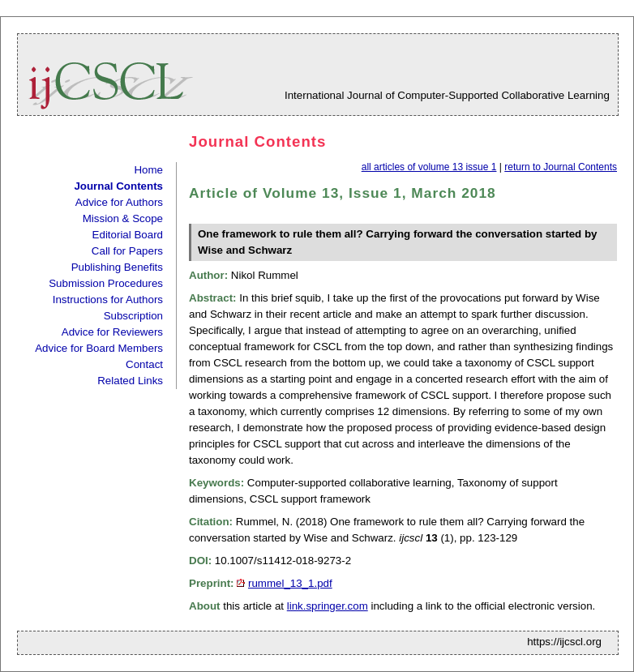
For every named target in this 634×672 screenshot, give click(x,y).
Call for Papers (127, 251)
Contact (144, 364)
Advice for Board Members (99, 348)
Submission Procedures (106, 283)
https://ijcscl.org (564, 642)
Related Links (130, 381)
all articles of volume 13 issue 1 (429, 167)
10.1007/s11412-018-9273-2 (283, 561)
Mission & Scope (123, 218)
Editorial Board (128, 235)
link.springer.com (328, 606)
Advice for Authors (119, 202)
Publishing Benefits (117, 267)
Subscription (133, 316)
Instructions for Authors (108, 300)
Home (148, 170)
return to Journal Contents (561, 167)
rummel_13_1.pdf (290, 583)
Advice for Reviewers (112, 332)
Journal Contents (118, 186)
